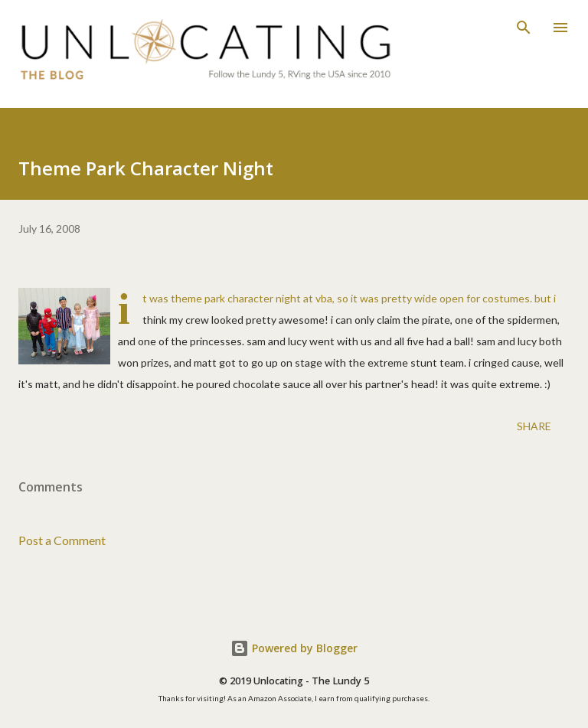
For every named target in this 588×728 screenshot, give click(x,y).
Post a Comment (62, 540)
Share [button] (534, 426)
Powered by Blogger (294, 648)
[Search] (524, 28)
